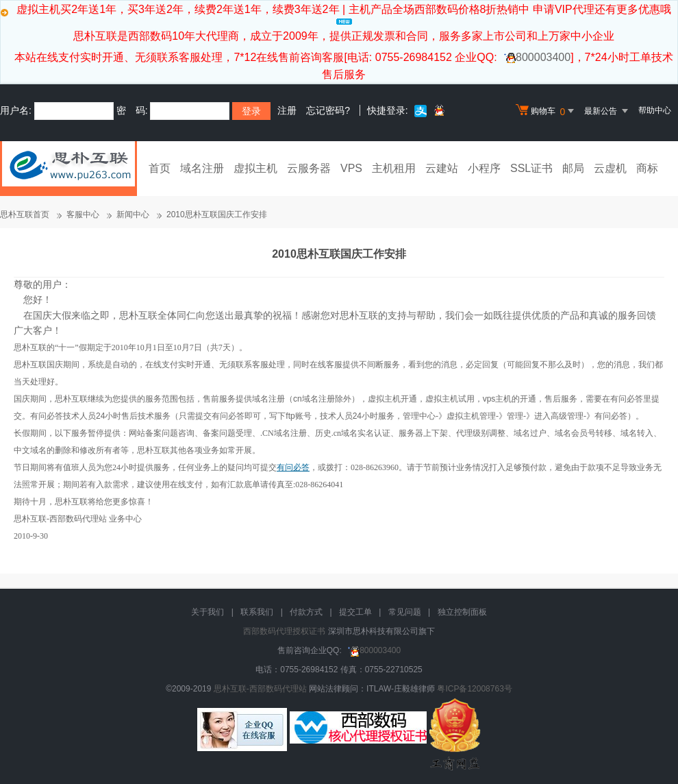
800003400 (535, 57)
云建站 (442, 168)
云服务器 (309, 168)
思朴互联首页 (25, 215)
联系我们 (257, 612)
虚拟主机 (255, 168)
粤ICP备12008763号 (474, 689)
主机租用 (394, 168)
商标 (647, 168)
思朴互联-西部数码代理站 (260, 689)
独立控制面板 (462, 612)
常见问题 (405, 612)
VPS (351, 168)
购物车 (547, 111)
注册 (287, 110)
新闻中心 (133, 215)
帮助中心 (655, 110)
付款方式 (306, 612)
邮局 (573, 168)
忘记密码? (328, 110)
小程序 (484, 168)
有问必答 (293, 467)
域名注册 (202, 168)
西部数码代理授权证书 (284, 631)
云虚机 (610, 168)
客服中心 (83, 215)
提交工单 (355, 612)
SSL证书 (531, 168)
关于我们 (208, 612)
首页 (160, 168)
